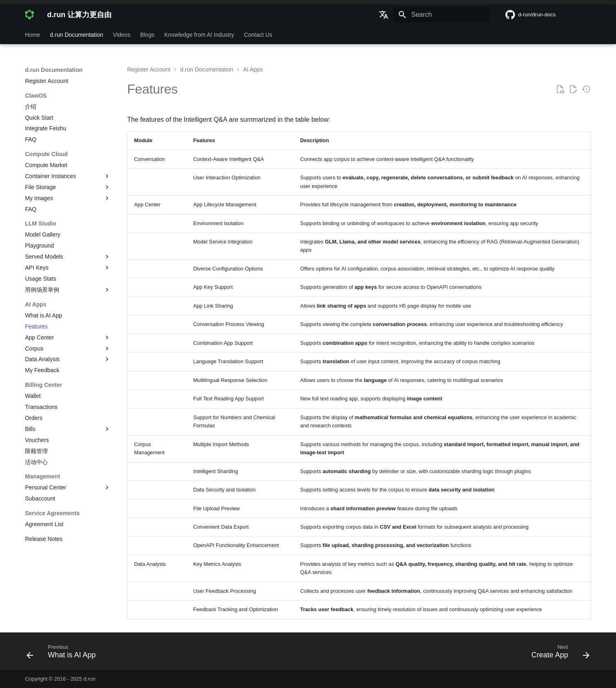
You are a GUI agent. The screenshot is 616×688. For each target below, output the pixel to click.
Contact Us (258, 35)
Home (32, 35)
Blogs (147, 35)
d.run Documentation (77, 35)
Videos (122, 35)
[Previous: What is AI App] (64, 654)
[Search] (441, 15)
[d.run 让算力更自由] (29, 15)
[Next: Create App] (557, 654)
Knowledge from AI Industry (199, 35)
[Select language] (384, 15)
